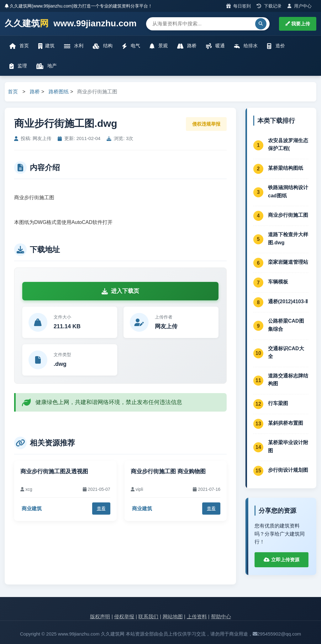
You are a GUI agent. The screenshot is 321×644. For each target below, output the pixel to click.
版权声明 (100, 617)
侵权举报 (124, 617)
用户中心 (300, 6)
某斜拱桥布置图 (286, 423)
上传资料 (197, 617)
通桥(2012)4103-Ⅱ (288, 301)
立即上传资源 (281, 560)
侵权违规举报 (206, 124)
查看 (101, 508)
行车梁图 (278, 403)
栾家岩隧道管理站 (288, 262)
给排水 (246, 46)
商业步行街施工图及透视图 (54, 471)
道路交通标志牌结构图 (288, 380)
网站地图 (173, 617)
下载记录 (269, 6)
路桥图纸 (59, 92)
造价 (276, 46)
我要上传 (298, 24)
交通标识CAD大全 (286, 353)
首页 (19, 46)
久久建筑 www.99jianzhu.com (71, 24)
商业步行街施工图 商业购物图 (168, 471)
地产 (47, 66)
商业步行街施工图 (288, 215)
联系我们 (148, 617)
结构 (103, 46)
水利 (74, 46)
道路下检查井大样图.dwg (288, 239)
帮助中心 (221, 617)
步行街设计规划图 (288, 470)
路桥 (187, 46)
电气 (131, 46)
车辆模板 (278, 282)
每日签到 (239, 6)
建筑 (46, 46)
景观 (159, 46)
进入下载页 (120, 291)
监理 (18, 66)
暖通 (215, 46)
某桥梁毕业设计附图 (288, 447)
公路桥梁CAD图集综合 (286, 325)
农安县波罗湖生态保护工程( (288, 145)
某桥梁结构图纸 (286, 168)
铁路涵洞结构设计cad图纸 (288, 192)
